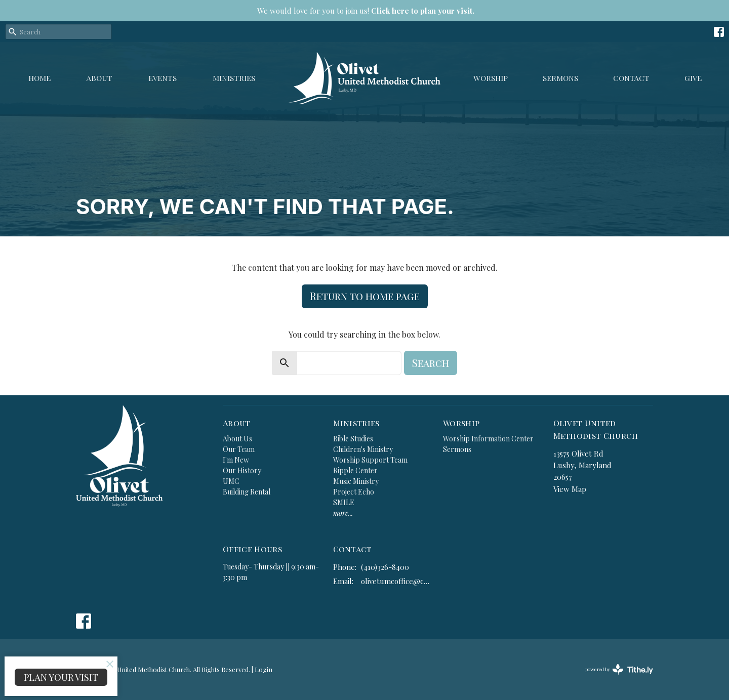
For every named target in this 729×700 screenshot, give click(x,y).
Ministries (234, 78)
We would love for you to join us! (366, 11)
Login (264, 669)
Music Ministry (356, 481)
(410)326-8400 (385, 567)
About (99, 78)
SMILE (344, 502)
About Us (237, 439)
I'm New (236, 460)
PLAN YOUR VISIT (61, 677)
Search (431, 363)
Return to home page (365, 296)
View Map (570, 489)
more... (343, 513)
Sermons (560, 78)
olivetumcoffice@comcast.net (397, 581)
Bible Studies (353, 439)
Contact (631, 78)
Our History (242, 470)
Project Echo (354, 492)
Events (163, 78)
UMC (231, 481)
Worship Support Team (370, 460)
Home (39, 78)
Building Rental (247, 492)
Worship (491, 78)
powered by (619, 669)
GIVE (693, 78)
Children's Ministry (363, 449)
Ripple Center (355, 470)
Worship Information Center (488, 439)
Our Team (239, 449)
